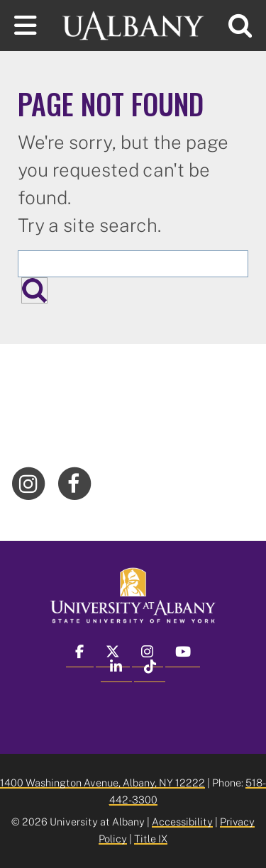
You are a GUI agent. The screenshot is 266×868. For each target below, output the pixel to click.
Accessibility (182, 822)
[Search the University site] (133, 264)
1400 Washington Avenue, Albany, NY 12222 (102, 783)
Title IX (151, 839)
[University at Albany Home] (133, 23)
